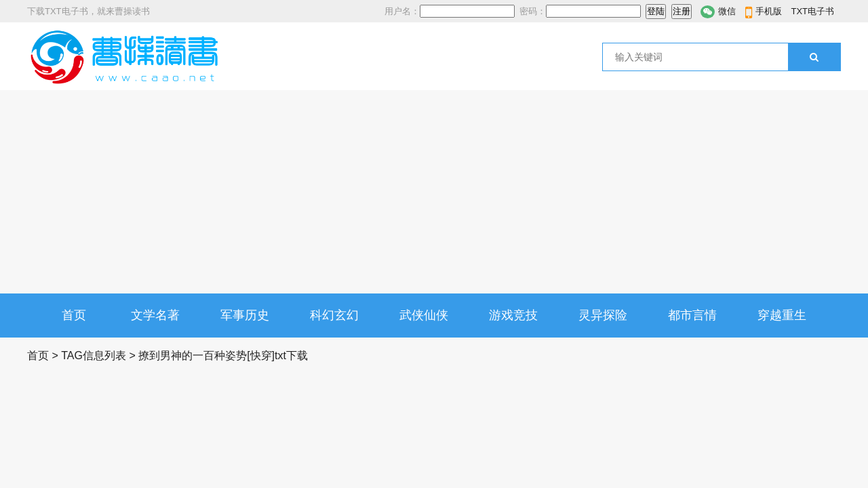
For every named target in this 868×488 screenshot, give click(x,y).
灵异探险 (603, 315)
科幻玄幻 (334, 315)
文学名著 (155, 315)
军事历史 (245, 315)
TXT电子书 (812, 11)
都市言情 (692, 315)
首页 (74, 315)
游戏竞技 (513, 315)
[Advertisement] (434, 192)
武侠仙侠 (424, 315)
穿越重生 (782, 315)
